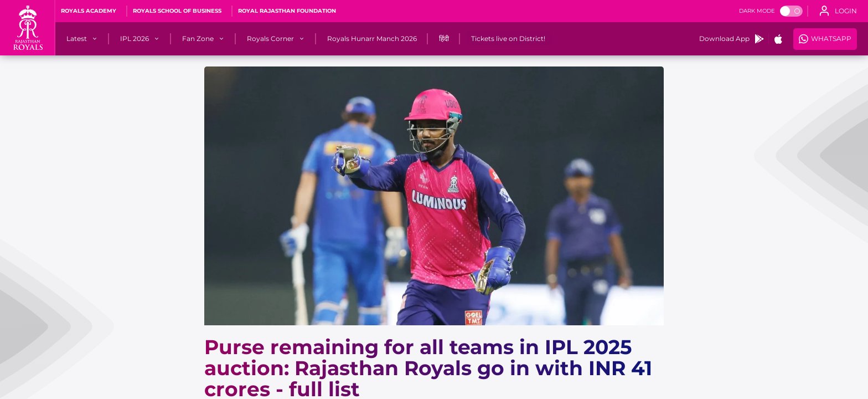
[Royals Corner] (270, 39)
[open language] (838, 11)
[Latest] (77, 39)
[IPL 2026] (135, 39)
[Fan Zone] (198, 39)
